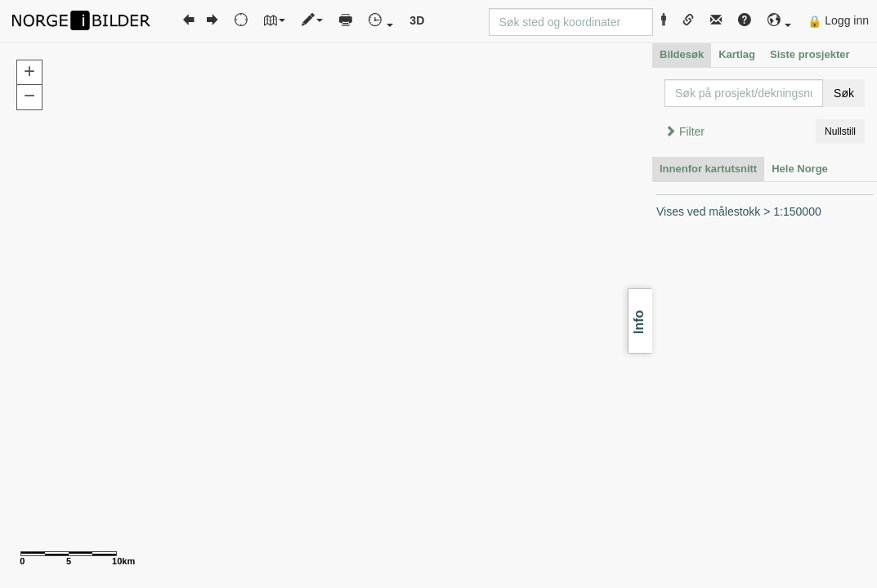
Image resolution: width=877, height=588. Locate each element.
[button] (780, 21)
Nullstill (840, 131)
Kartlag (737, 54)
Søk (844, 93)
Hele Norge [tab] (800, 169)
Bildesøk (682, 54)
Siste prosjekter (810, 54)
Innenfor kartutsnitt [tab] (708, 169)
